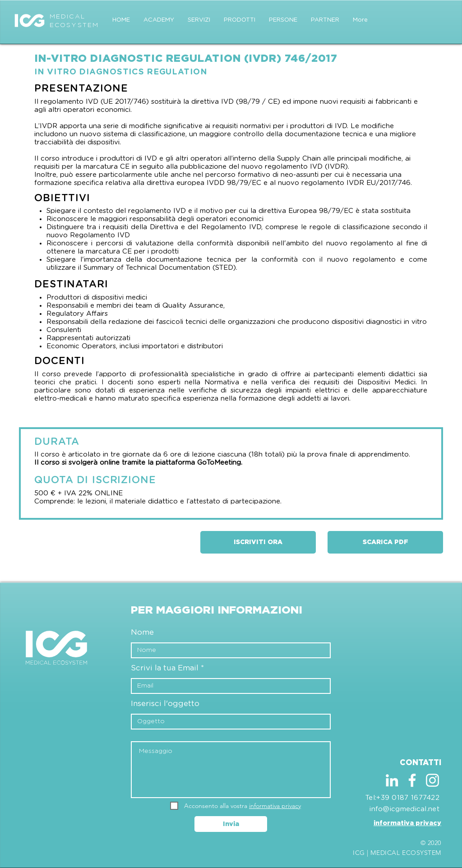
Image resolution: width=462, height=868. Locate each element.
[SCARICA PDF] (385, 542)
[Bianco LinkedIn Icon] (392, 780)
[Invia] (231, 824)
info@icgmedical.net (404, 809)
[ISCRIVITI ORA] (258, 542)
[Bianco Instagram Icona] (432, 780)
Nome (142, 632)
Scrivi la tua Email (165, 668)
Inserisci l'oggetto (165, 704)
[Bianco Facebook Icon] (412, 780)
